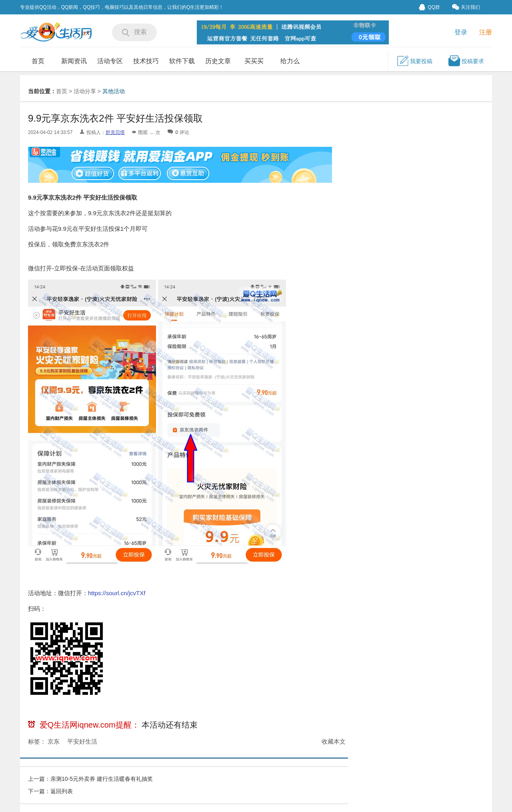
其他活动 (114, 91)
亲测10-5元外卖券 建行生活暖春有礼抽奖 (102, 779)
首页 (38, 61)
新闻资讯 (74, 61)
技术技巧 (146, 61)
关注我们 (466, 7)
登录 (461, 32)
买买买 (254, 61)
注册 (486, 32)
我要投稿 (414, 61)
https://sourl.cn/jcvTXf (117, 593)
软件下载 (182, 61)
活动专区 (110, 61)
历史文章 (218, 61)
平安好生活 (82, 741)
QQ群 (429, 7)
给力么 (290, 61)
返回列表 (62, 791)
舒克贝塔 (115, 132)
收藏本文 (334, 741)
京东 (54, 741)
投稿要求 (466, 61)
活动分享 (85, 91)
